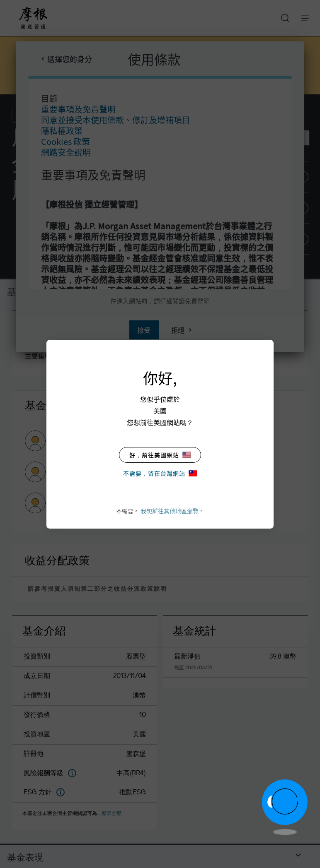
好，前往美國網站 (160, 455)
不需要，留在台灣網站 (160, 473)
